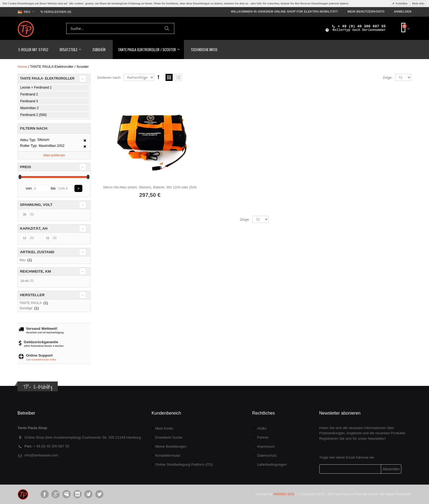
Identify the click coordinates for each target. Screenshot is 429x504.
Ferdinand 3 (29, 101)
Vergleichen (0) (55, 12)
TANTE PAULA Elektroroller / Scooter (147, 49)
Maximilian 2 (29, 108)
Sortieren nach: (109, 78)
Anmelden (403, 11)
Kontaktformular (168, 455)
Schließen (401, 3)
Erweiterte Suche (169, 437)
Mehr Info (418, 3)
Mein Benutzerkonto (366, 11)
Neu (22, 260)
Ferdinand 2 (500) (34, 115)
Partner (263, 437)
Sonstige (26, 308)
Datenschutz (267, 455)
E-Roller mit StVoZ (34, 49)
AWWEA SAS (284, 494)
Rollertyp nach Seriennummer (359, 30)
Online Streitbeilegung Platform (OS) (184, 464)
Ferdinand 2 (29, 94)
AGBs (262, 428)
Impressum (266, 446)
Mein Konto (164, 428)
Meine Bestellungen (171, 446)
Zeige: (388, 78)
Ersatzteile (68, 49)
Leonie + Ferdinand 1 (36, 88)
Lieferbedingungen (272, 464)
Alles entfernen (54, 155)
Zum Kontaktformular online (41, 360)
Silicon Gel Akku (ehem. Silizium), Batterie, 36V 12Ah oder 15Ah (148, 184)
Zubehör (99, 49)
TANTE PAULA (31, 303)
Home (22, 67)
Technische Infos (204, 49)
